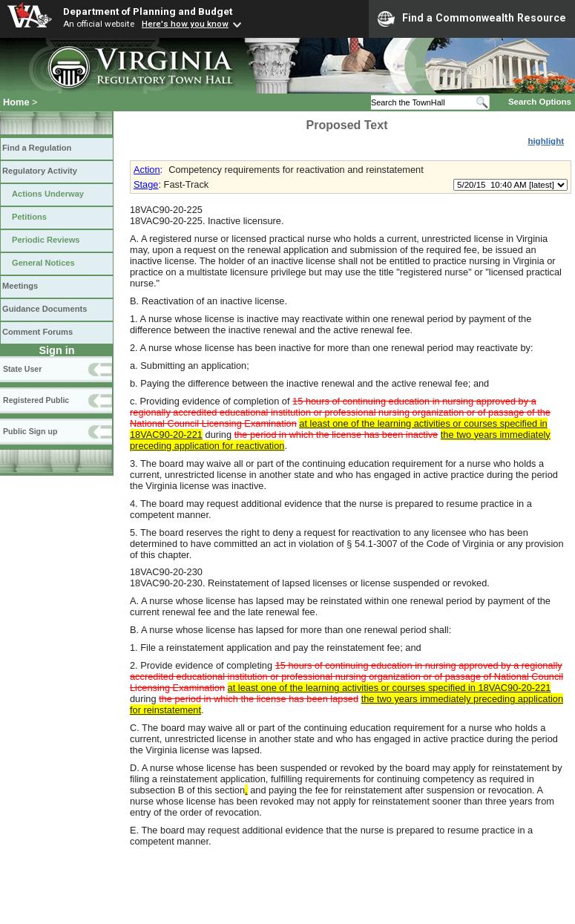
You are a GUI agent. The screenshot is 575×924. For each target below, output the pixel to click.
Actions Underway (48, 194)
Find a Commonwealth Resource (472, 19)
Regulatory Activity (40, 171)
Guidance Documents (45, 309)
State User (22, 369)
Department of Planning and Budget (148, 11)
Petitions (29, 217)
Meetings (20, 286)
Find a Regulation (37, 148)
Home (16, 102)
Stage (146, 184)
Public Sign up (30, 431)
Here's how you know (185, 24)
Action (147, 170)
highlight (546, 141)
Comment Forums (37, 332)
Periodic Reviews (46, 240)
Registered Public (36, 400)
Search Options (540, 102)
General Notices (43, 263)
